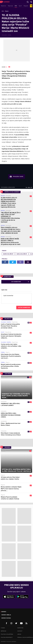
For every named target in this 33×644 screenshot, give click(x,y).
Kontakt (20, 631)
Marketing (20, 628)
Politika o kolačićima (7, 634)
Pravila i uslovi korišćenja (25, 637)
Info (3, 11)
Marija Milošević (22, 254)
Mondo (4, 612)
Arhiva (19, 634)
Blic (6, 67)
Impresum (3, 631)
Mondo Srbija (6, 615)
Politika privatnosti (7, 637)
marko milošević (8, 254)
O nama (3, 628)
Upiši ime (4, 290)
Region (7, 11)
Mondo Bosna (6, 618)
